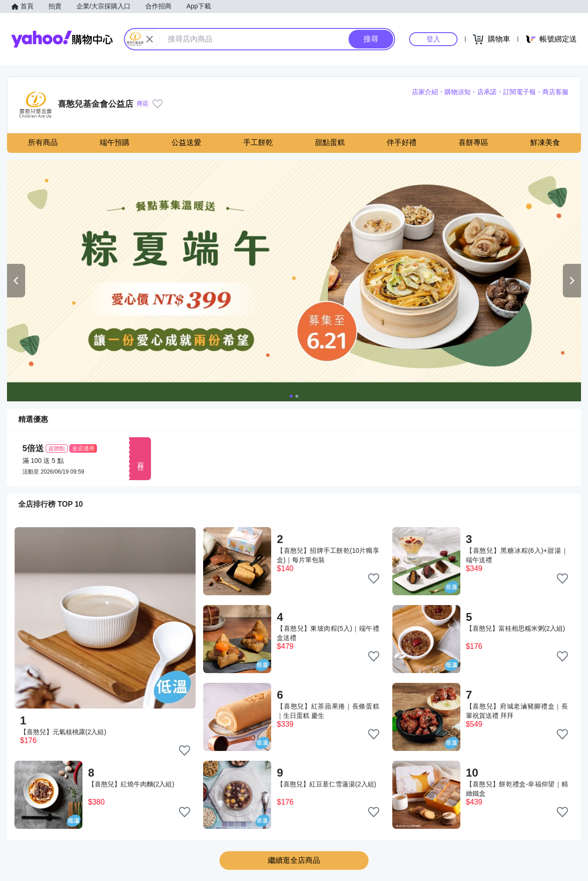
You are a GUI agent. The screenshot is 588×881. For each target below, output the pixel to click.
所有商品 (43, 142)
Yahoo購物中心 (62, 39)
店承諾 (487, 92)
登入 (433, 39)
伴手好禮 (402, 142)
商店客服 (555, 92)
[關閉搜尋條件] (150, 39)
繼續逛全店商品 (294, 860)
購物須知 (458, 92)
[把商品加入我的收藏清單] (185, 750)
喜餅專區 (473, 142)
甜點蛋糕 (330, 142)
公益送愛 (186, 142)
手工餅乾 (258, 142)
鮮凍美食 (545, 142)
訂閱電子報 (520, 92)
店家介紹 (425, 92)
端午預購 (115, 142)
